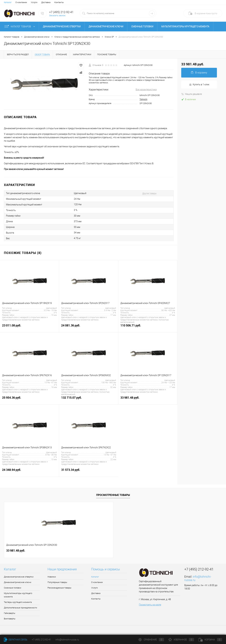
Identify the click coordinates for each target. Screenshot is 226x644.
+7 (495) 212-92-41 (61, 12)
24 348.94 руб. (29, 472)
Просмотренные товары (113, 495)
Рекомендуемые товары (59, 588)
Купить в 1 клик (199, 85)
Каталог (8, 2)
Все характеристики (146, 90)
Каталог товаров (20, 27)
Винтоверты (10, 619)
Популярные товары (57, 582)
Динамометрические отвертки (62, 27)
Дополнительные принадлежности (20, 608)
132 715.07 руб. (89, 399)
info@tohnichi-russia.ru (67, 640)
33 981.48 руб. (148, 399)
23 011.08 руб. (29, 327)
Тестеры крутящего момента (18, 602)
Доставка (46, 2)
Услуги (34, 2)
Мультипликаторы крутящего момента (185, 27)
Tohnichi (143, 99)
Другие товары (149, 193)
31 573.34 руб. (89, 472)
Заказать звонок (57, 15)
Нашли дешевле (192, 94)
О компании (21, 2)
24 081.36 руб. (89, 327)
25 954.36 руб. (30, 399)
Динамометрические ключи (106, 27)
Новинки (52, 577)
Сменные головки (142, 27)
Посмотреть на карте (150, 605)
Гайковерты (10, 613)
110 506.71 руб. (148, 327)
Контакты (59, 2)
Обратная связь (16, 640)
